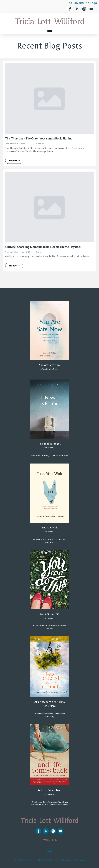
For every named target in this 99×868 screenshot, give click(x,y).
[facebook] (70, 9)
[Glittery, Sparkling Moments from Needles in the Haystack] (49, 207)
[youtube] (91, 9)
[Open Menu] (50, 30)
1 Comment (39, 252)
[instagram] (84, 9)
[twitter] (77, 9)
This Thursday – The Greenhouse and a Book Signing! (39, 138)
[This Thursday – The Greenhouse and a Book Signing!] (49, 99)
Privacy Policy (49, 840)
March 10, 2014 (26, 144)
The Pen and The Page (82, 3)
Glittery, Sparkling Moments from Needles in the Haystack (43, 247)
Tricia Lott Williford (12, 144)
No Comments (39, 144)
